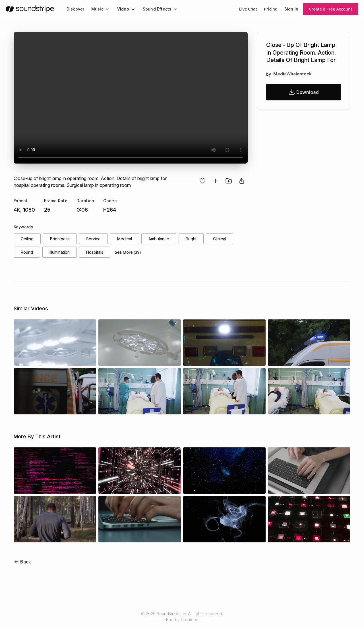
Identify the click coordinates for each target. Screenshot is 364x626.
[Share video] (242, 181)
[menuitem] (75, 9)
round (27, 253)
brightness (60, 239)
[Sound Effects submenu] (170, 9)
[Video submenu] (130, 9)
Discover (75, 9)
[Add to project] (229, 181)
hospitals (97, 253)
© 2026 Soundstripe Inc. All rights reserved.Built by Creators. (182, 618)
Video (121, 9)
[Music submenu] (105, 9)
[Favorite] (202, 181)
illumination (61, 253)
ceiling (27, 239)
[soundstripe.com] (30, 9)
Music (96, 9)
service (93, 239)
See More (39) (131, 253)
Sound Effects (153, 9)
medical (124, 239)
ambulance (158, 239)
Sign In (292, 9)
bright (191, 239)
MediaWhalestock (291, 74)
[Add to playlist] (216, 181)
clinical (220, 239)
